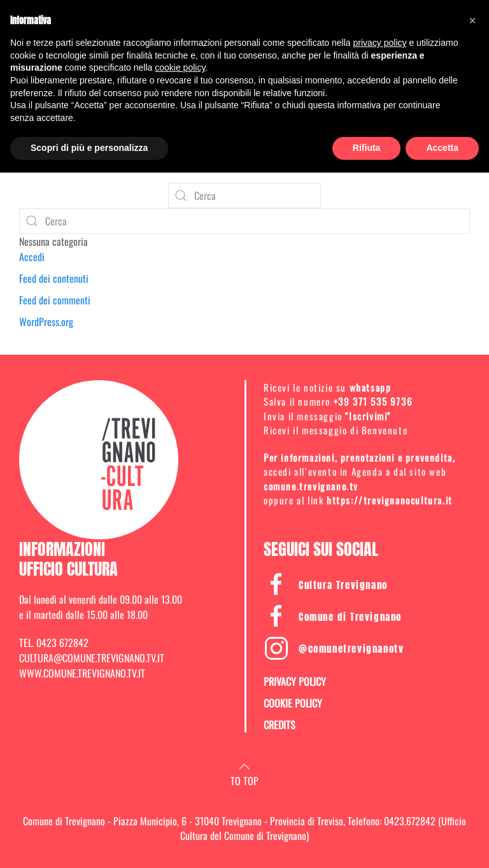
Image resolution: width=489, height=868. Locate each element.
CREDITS (280, 725)
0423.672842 (410, 821)
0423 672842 (62, 643)
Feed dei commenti (55, 300)
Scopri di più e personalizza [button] (89, 148)
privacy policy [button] (380, 43)
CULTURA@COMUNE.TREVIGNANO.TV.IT (92, 658)
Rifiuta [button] (367, 148)
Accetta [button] (442, 148)
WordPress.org (46, 322)
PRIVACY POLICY (295, 681)
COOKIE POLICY (293, 703)
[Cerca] (244, 196)
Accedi (32, 257)
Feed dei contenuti (54, 278)
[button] (244, 767)
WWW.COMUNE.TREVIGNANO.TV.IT (82, 673)
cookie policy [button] (180, 68)
